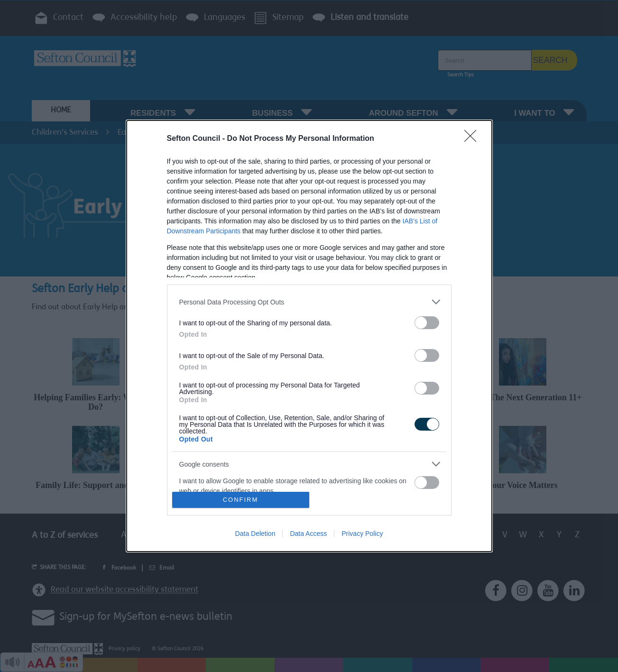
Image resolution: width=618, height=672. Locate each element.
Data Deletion (255, 534)
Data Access (308, 534)
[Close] (473, 139)
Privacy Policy (362, 534)
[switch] (427, 323)
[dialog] (309, 336)
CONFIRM (241, 499)
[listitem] (309, 302)
